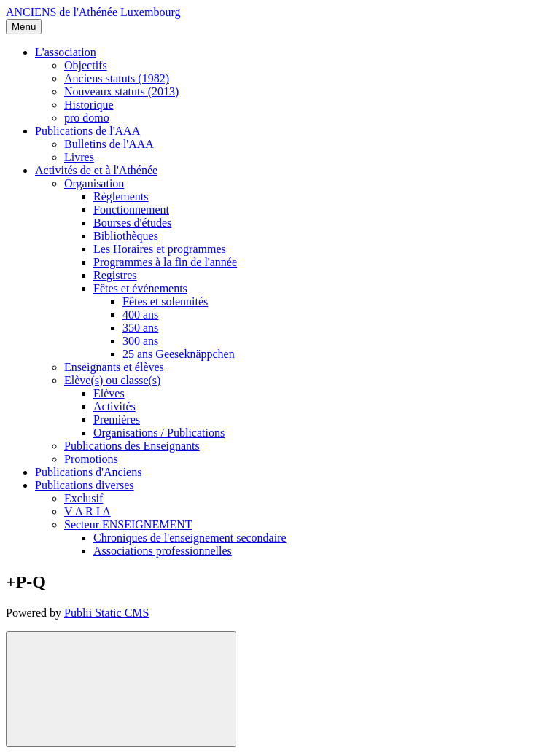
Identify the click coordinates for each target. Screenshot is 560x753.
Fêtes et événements (140, 288)
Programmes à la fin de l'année (165, 262)
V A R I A (87, 511)
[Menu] (24, 27)
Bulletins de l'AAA (109, 144)
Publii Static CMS (106, 613)
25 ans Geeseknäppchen (179, 354)
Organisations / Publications (159, 433)
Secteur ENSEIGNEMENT (128, 524)
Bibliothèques (126, 236)
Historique (89, 105)
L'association (66, 52)
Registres (115, 275)
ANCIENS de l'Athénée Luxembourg (93, 12)
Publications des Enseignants (132, 446)
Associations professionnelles (163, 551)
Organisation (94, 183)
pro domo (87, 118)
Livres (79, 157)
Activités (114, 406)
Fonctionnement (131, 210)
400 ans (140, 315)
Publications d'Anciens (88, 472)
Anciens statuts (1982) (117, 78)
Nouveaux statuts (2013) (121, 91)
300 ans (140, 341)
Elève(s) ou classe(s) (112, 380)
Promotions (91, 459)
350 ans (140, 328)
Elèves (109, 393)
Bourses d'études (132, 223)
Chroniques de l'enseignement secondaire (190, 538)
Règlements (121, 196)
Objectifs (86, 65)
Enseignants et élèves (114, 367)
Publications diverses (85, 485)
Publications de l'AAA (87, 131)
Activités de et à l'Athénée (96, 170)
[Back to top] (121, 689)
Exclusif (83, 498)
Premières (117, 420)
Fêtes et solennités (165, 301)
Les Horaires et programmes (160, 249)
